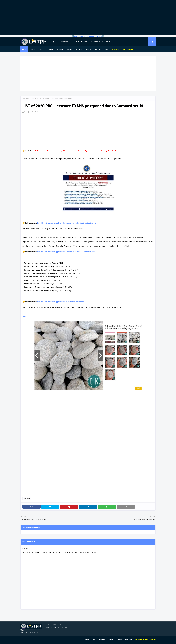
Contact (75, 42)
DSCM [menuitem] (106, 49)
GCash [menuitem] (41, 49)
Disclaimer (95, 42)
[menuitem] (123, 49)
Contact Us (111, 640)
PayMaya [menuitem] (50, 49)
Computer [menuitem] (79, 49)
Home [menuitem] (24, 49)
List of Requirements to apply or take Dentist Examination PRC (61, 302)
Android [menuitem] (97, 49)
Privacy (85, 42)
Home (24, 98)
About (56, 42)
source (25, 316)
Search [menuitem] (32, 49)
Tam (25, 112)
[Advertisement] (88, 18)
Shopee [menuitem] (69, 49)
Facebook (106, 42)
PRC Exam (30, 98)
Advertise (65, 42)
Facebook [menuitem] (60, 49)
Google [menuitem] (89, 49)
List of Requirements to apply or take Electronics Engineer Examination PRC (66, 252)
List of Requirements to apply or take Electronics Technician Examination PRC (67, 223)
